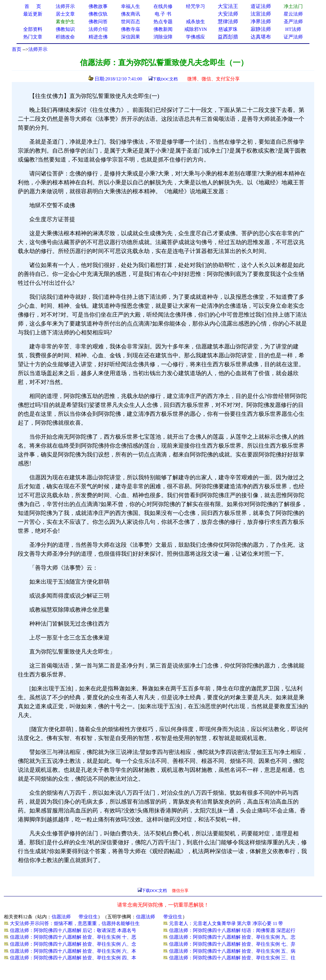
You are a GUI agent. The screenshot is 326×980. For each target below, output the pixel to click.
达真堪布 (261, 37)
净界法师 (261, 21)
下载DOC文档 (165, 79)
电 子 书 (163, 14)
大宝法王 (228, 6)
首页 (17, 49)
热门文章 (33, 37)
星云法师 (293, 14)
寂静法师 (261, 29)
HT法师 (293, 29)
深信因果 (131, 37)
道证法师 (261, 6)
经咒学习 (195, 6)
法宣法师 (261, 14)
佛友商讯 (131, 14)
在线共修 (163, 6)
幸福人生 (131, 6)
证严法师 (293, 37)
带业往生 (88, 917)
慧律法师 (228, 21)
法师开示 (38, 49)
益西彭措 (228, 37)
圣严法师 (293, 22)
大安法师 (228, 14)
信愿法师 (61, 917)
